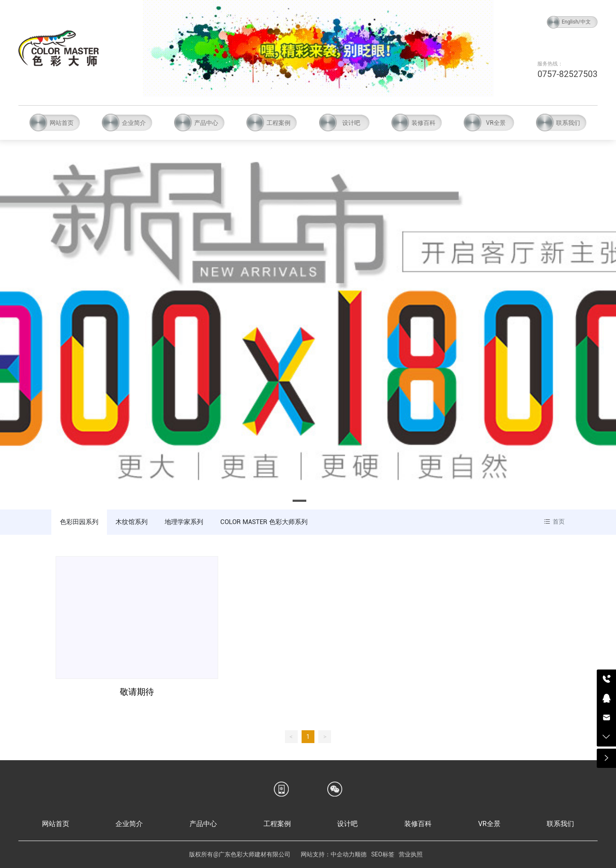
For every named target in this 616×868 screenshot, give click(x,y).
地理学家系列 (184, 522)
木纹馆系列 (132, 522)
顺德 (361, 854)
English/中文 (576, 22)
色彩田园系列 (79, 522)
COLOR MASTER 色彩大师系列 (264, 522)
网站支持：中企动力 (328, 854)
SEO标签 (383, 854)
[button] (299, 501)
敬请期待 (137, 692)
